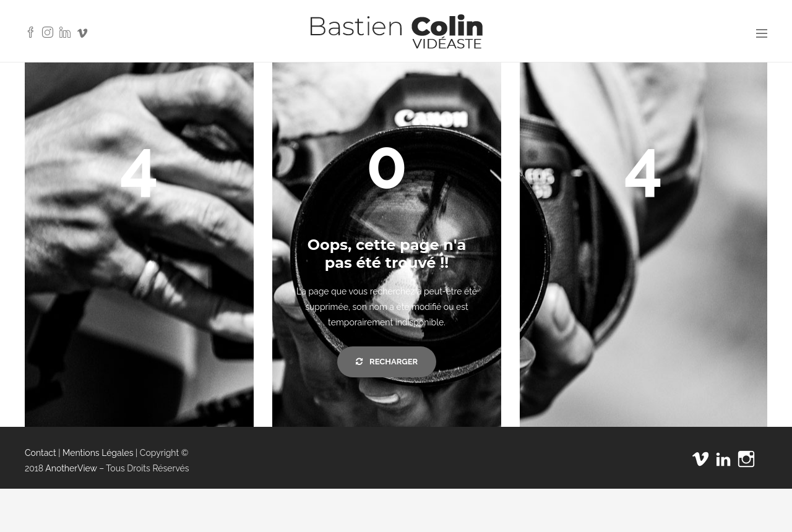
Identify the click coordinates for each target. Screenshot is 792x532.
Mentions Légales (98, 453)
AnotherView (71, 468)
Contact (41, 453)
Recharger (387, 362)
